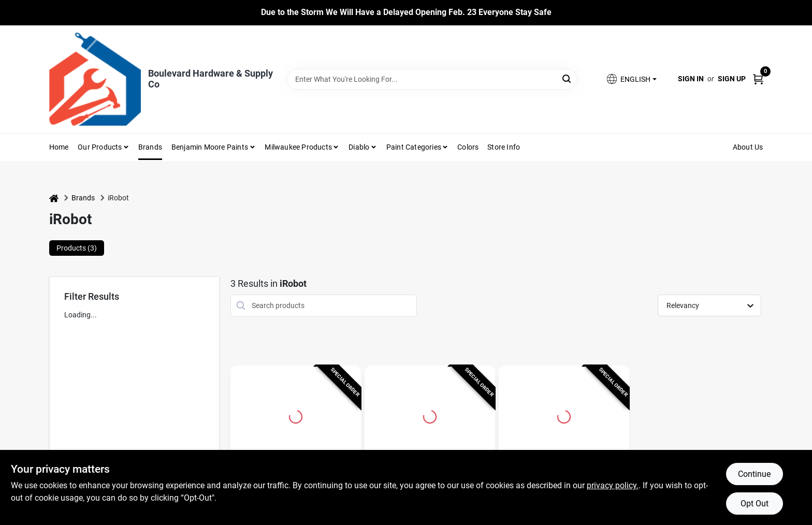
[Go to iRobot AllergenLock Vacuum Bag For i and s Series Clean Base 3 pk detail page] (564, 415)
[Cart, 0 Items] (758, 79)
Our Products (100, 147)
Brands (150, 147)
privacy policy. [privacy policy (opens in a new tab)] (613, 485)
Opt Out (755, 504)
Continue (754, 474)
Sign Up (732, 79)
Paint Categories (414, 147)
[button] (631, 79)
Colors (468, 147)
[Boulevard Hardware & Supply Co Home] (95, 79)
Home (59, 147)
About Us (748, 147)
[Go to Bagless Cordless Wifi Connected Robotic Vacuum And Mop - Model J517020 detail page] (296, 415)
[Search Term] (432, 79)
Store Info (504, 147)
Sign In (691, 79)
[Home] (54, 198)
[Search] (567, 78)
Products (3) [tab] (77, 248)
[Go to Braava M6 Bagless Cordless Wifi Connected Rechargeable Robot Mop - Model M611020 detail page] (430, 415)
